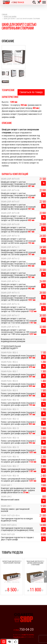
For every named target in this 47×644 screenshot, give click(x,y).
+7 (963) (18, 2)
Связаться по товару (31, 92)
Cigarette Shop (6, 2)
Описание (4, 642)
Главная (5, 14)
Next (45, 577)
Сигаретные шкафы (10, 17)
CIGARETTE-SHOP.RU (28, 635)
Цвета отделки (9, 642)
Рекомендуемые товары (15, 642)
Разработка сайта (19, 637)
